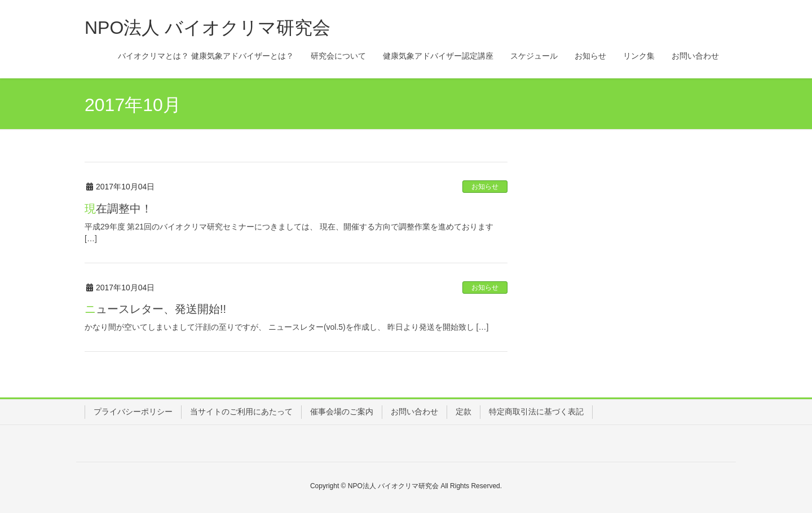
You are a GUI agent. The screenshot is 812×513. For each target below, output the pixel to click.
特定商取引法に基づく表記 (536, 412)
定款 (464, 412)
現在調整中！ (118, 209)
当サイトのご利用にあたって (241, 412)
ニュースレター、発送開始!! (155, 309)
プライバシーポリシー (133, 412)
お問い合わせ (414, 412)
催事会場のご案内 (342, 412)
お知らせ (485, 187)
